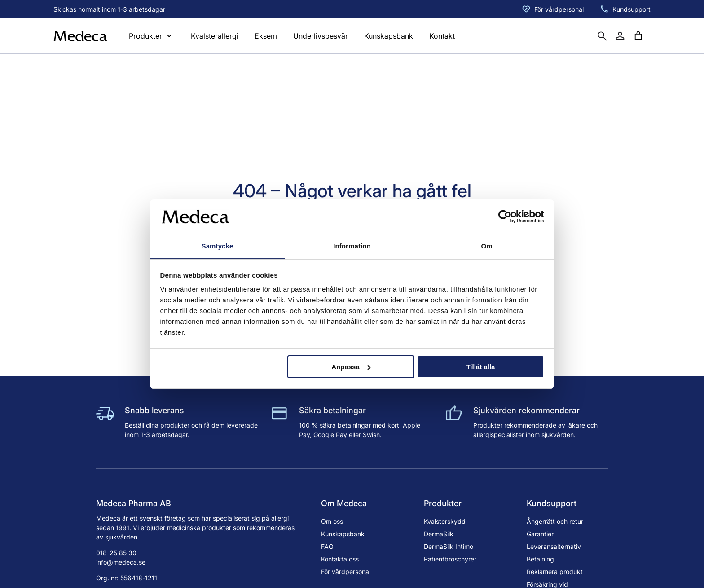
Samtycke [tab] (218, 246)
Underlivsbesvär (321, 36)
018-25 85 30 (116, 553)
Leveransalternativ (554, 546)
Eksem (266, 36)
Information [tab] (352, 246)
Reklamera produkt (555, 572)
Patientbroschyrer (450, 559)
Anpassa (351, 367)
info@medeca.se (121, 562)
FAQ (327, 546)
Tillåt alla (480, 367)
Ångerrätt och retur (555, 521)
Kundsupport (631, 9)
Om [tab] (486, 246)
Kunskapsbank (389, 36)
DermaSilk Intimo (449, 546)
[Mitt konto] (620, 36)
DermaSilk (439, 534)
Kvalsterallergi (215, 36)
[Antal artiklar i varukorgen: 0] (638, 36)
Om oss (332, 521)
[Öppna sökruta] (602, 36)
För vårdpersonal (559, 9)
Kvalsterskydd (445, 521)
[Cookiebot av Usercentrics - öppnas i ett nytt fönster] (505, 216)
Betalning (540, 559)
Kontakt (442, 36)
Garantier (540, 534)
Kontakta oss (340, 559)
